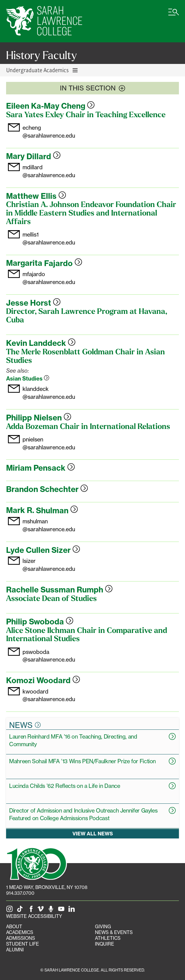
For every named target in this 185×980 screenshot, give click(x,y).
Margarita (44, 263)
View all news (93, 834)
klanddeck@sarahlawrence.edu (49, 393)
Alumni (15, 950)
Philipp (39, 418)
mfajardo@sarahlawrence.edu (49, 278)
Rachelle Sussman (59, 590)
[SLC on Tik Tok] (21, 910)
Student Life (23, 944)
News (25, 725)
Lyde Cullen (43, 550)
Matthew (36, 196)
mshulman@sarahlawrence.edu (49, 525)
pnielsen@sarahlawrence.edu (49, 443)
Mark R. (42, 511)
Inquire (105, 944)
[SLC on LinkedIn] (73, 910)
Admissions (21, 938)
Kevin (41, 343)
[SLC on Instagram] (11, 910)
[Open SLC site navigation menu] (174, 15)
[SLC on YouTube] (62, 910)
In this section (93, 88)
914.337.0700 (20, 893)
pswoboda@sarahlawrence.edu (49, 656)
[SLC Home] (44, 21)
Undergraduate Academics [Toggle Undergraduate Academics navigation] (42, 70)
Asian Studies (28, 379)
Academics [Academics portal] (20, 932)
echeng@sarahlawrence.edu (49, 131)
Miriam (40, 468)
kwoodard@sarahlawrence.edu (49, 695)
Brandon (47, 489)
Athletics (108, 938)
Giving (103, 927)
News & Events (114, 932)
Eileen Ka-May (50, 106)
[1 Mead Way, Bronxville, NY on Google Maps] (47, 887)
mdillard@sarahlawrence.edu (49, 171)
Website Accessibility (34, 916)
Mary (33, 156)
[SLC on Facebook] (31, 910)
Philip (40, 622)
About (14, 927)
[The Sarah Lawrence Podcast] (52, 910)
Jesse (33, 303)
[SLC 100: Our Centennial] (37, 863)
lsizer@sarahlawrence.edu (49, 565)
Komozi (43, 680)
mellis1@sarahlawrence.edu (49, 238)
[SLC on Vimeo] (42, 910)
